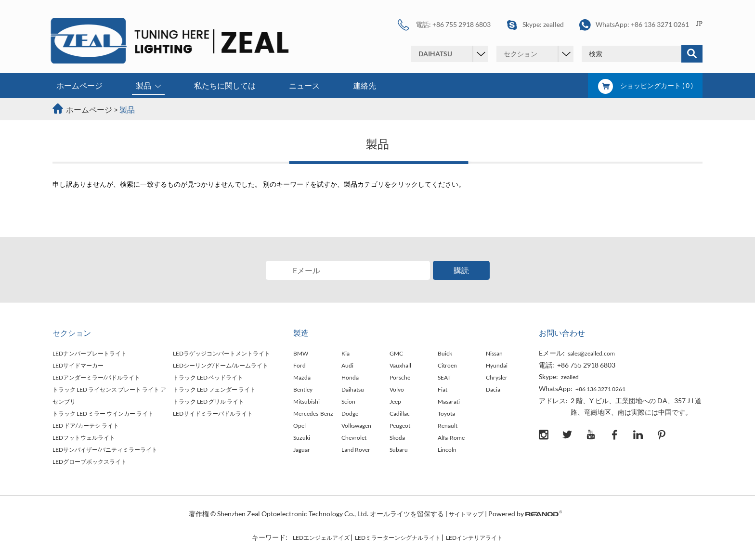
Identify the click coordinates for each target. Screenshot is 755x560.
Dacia (493, 389)
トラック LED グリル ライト (208, 401)
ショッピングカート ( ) (645, 85)
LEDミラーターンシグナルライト (398, 538)
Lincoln (447, 450)
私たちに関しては (225, 85)
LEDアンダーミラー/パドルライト (96, 377)
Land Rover (356, 450)
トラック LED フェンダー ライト (214, 389)
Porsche (400, 377)
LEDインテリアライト (474, 538)
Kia (345, 353)
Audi (347, 365)
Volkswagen (356, 426)
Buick (445, 353)
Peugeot (400, 426)
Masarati (449, 401)
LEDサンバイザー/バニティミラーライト (105, 450)
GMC (396, 353)
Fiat (443, 389)
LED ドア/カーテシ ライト (86, 426)
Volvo (397, 389)
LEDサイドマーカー (78, 365)
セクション (72, 333)
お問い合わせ (562, 333)
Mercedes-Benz (313, 414)
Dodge (350, 414)
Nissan (494, 353)
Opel (299, 426)
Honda (350, 377)
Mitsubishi (306, 401)
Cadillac (400, 414)
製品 (148, 87)
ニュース (304, 85)
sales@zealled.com (591, 353)
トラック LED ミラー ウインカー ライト (103, 414)
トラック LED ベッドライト (208, 377)
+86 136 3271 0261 (660, 24)
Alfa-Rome (451, 438)
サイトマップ (466, 514)
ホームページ (79, 85)
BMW (301, 353)
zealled (553, 24)
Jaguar (302, 450)
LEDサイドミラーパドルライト (213, 414)
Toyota (446, 414)
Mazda (302, 377)
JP (699, 24)
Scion (348, 401)
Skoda (397, 438)
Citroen (447, 365)
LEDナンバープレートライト (90, 353)
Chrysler (497, 377)
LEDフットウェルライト (84, 438)
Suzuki (302, 438)
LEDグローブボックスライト (90, 462)
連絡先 (364, 85)
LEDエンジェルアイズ (321, 538)
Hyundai (497, 365)
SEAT (444, 377)
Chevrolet (354, 438)
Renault (448, 426)
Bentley (303, 389)
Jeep (395, 401)
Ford (299, 365)
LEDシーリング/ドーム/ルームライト (221, 365)
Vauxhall (400, 365)
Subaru (399, 450)
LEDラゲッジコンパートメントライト (221, 353)
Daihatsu (353, 389)
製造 (301, 333)
